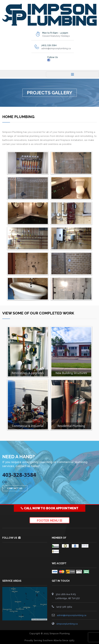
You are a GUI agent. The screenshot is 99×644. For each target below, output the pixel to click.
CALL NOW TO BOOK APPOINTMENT (50, 508)
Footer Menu (50, 521)
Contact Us (15, 488)
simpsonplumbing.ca (67, 624)
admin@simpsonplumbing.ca (72, 615)
